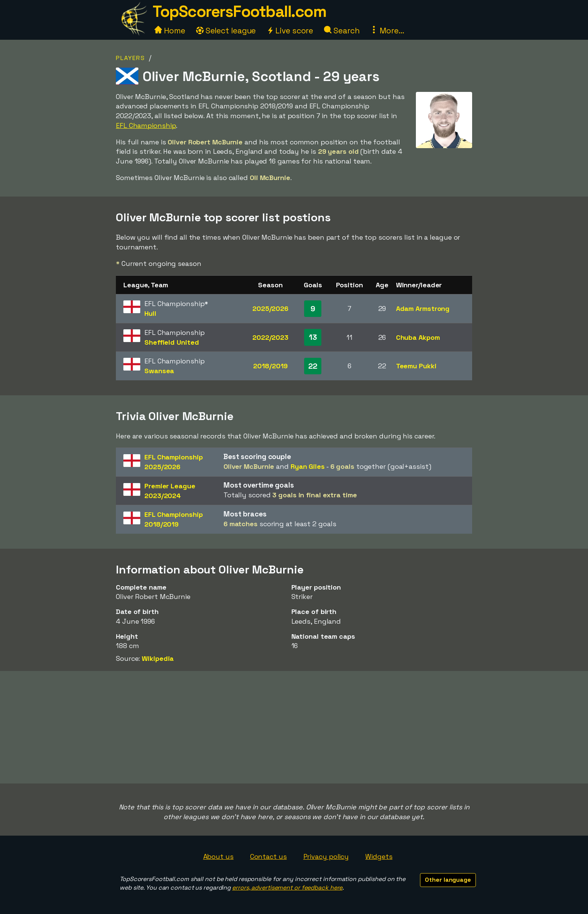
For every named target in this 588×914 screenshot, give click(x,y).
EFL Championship (146, 125)
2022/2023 (270, 337)
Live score (290, 31)
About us (218, 856)
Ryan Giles (308, 466)
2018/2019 (270, 366)
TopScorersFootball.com (239, 11)
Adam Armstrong (423, 308)
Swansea (159, 371)
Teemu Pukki (416, 366)
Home (170, 31)
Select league (226, 31)
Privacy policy (326, 856)
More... (387, 31)
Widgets (379, 856)
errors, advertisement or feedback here (287, 888)
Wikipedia (158, 658)
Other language (448, 880)
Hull (150, 313)
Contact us (268, 856)
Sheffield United (172, 342)
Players (130, 58)
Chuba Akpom (418, 337)
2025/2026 (270, 308)
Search (342, 31)
